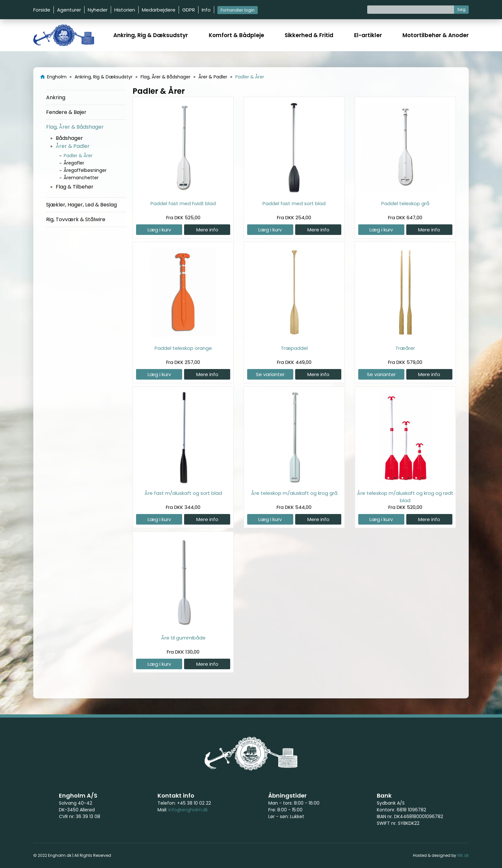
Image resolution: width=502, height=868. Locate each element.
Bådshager (69, 138)
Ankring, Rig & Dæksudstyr (151, 35)
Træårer (405, 348)
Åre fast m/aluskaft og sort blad (183, 493)
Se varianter (270, 374)
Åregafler (74, 163)
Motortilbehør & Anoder (436, 35)
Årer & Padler (73, 146)
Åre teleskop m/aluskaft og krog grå (294, 493)
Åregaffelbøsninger (85, 170)
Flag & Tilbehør (75, 187)
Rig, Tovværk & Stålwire (76, 219)
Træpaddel (294, 348)
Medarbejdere (159, 10)
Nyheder (98, 10)
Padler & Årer (78, 156)
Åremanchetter (81, 178)
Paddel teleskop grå (405, 203)
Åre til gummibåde (183, 638)
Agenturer (69, 10)
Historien (125, 10)
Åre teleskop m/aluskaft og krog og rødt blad (405, 497)
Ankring (56, 97)
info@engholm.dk (188, 810)
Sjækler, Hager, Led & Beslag (81, 205)
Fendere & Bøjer (66, 112)
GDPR (189, 10)
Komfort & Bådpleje (236, 35)
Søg (461, 9)
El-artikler (368, 35)
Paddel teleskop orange (183, 348)
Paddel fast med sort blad (294, 203)
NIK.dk (463, 855)
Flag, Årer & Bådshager (75, 127)
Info (206, 10)
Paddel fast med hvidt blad (183, 203)
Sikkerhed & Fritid (309, 35)
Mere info (207, 230)
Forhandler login (238, 10)
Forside (42, 10)
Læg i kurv (159, 230)
